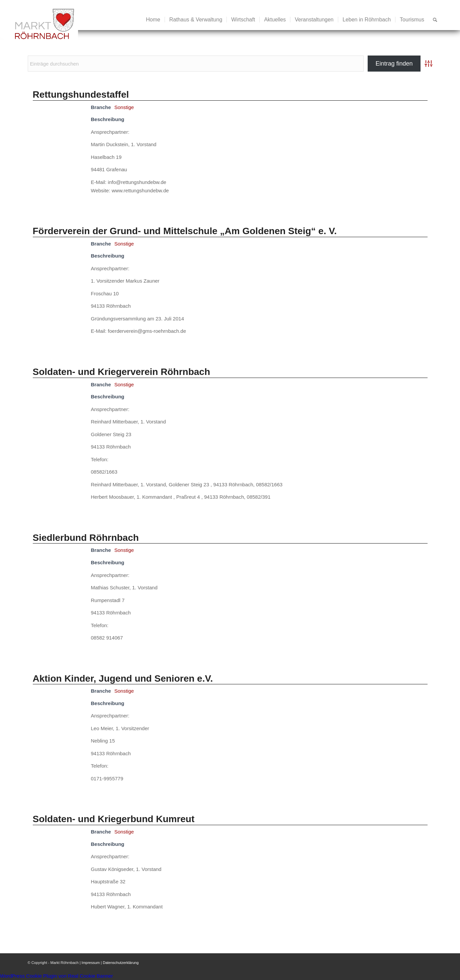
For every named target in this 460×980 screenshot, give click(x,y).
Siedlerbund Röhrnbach (86, 538)
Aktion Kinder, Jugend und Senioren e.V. (123, 678)
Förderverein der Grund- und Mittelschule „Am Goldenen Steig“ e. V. (185, 231)
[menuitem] (153, 20)
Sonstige (124, 107)
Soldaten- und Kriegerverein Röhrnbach (122, 372)
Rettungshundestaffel (81, 94)
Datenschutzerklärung (121, 963)
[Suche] (435, 20)
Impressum (91, 963)
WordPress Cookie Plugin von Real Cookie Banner (56, 976)
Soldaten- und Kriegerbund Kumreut (114, 819)
